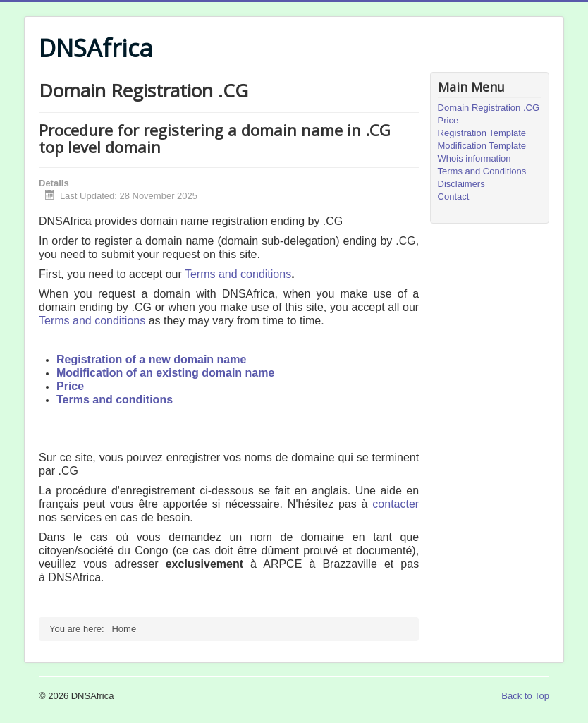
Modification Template (482, 146)
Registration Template (482, 133)
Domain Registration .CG (489, 108)
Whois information (474, 158)
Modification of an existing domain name (165, 373)
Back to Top (525, 696)
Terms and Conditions (482, 171)
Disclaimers (461, 184)
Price (70, 386)
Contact (454, 196)
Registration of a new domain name (151, 359)
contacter (396, 504)
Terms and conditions (238, 274)
